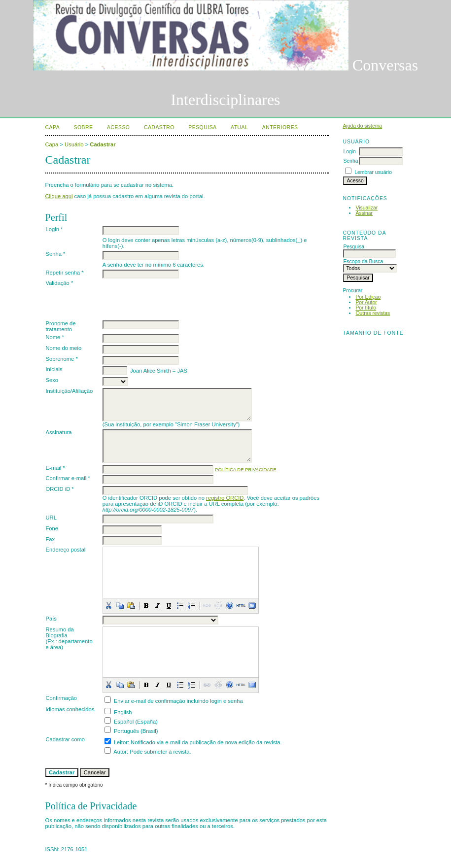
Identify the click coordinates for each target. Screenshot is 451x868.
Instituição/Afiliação (69, 391)
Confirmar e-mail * (68, 478)
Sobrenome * (62, 359)
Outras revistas (373, 313)
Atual (239, 127)
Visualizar (366, 208)
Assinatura (59, 432)
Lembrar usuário (373, 172)
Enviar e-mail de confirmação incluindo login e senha (178, 701)
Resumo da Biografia (60, 632)
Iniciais (54, 369)
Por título (366, 308)
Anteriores (280, 127)
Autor (120, 752)
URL (51, 518)
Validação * (60, 283)
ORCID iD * (60, 489)
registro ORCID (225, 498)
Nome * (55, 337)
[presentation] (177, 299)
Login (349, 152)
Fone (52, 528)
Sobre (84, 127)
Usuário (74, 144)
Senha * (56, 254)
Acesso (118, 127)
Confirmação (61, 698)
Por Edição (368, 297)
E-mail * (55, 468)
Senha (350, 161)
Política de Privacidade (246, 469)
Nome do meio (64, 348)
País (51, 619)
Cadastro (159, 127)
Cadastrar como (66, 739)
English (123, 712)
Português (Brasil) (136, 731)
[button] (108, 605)
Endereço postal (66, 550)
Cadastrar (103, 144)
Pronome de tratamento (61, 326)
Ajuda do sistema (362, 126)
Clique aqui (59, 196)
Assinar (364, 213)
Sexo (52, 380)
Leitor (121, 742)
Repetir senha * (65, 273)
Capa (53, 127)
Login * (54, 229)
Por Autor (366, 302)
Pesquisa (202, 127)
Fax (51, 539)
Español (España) (136, 722)
